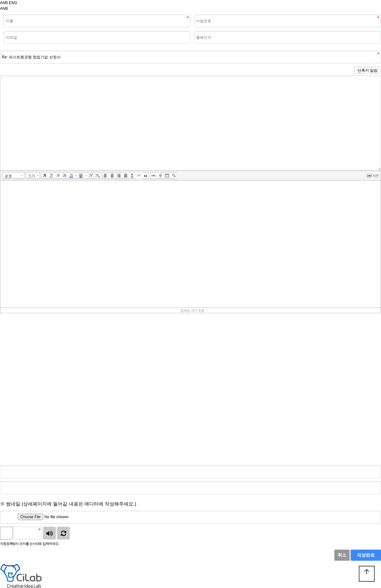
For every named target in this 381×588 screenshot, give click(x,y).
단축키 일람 (368, 70)
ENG (13, 3)
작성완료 (366, 555)
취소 (342, 555)
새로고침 (63, 533)
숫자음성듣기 (49, 533)
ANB (4, 3)
